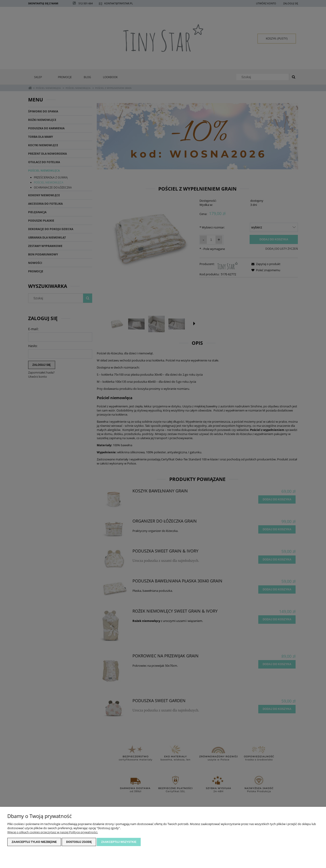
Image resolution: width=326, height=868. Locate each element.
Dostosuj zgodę (79, 842)
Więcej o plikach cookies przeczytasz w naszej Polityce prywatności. (53, 832)
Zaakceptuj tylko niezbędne (34, 842)
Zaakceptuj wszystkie (119, 842)
